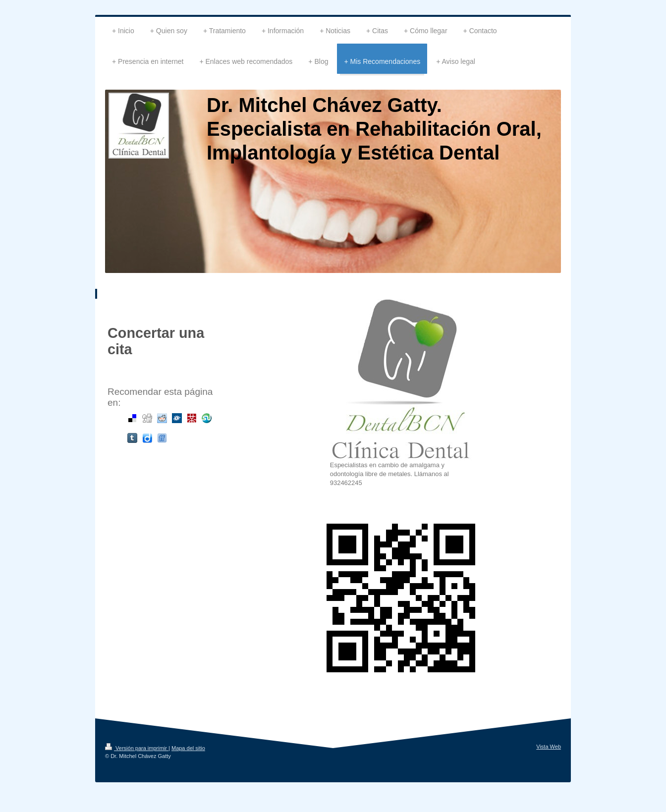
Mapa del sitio (188, 748)
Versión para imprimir (137, 748)
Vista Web (549, 747)
